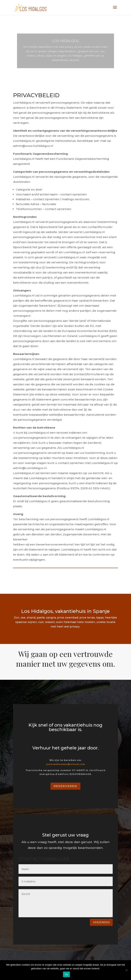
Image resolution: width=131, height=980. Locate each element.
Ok (66, 974)
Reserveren (65, 786)
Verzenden (101, 922)
